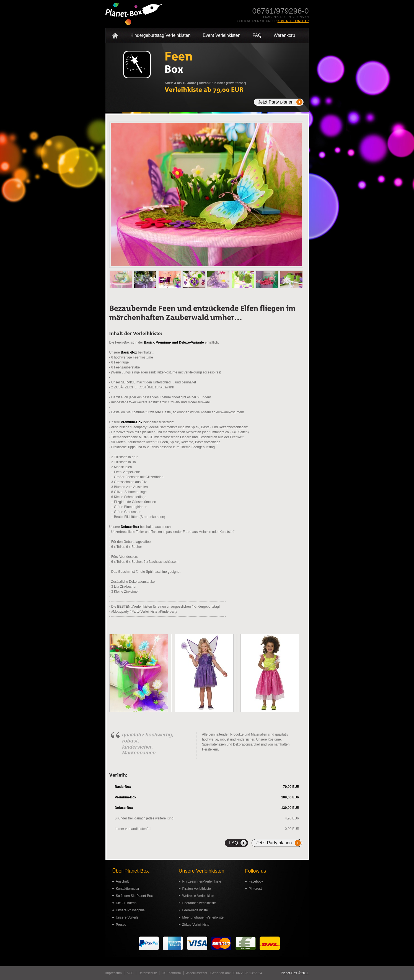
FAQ (257, 35)
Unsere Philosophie (130, 910)
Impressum (114, 973)
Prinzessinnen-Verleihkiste (202, 881)
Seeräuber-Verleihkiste (199, 903)
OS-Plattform (171, 973)
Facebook (256, 881)
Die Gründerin (126, 903)
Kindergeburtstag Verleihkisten (161, 35)
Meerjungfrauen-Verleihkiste (203, 917)
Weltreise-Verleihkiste (198, 896)
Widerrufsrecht (196, 973)
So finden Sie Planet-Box (134, 896)
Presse (121, 925)
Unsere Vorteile (127, 917)
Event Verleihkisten (222, 35)
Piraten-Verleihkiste (197, 889)
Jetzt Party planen (276, 102)
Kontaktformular (293, 21)
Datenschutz (148, 973)
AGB (130, 973)
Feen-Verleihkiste (195, 910)
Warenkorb (284, 35)
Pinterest (255, 889)
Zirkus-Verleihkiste (196, 925)
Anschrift (122, 881)
